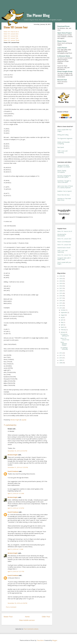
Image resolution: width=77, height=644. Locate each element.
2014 (61, 305)
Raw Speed (61, 147)
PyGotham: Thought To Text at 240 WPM (64, 182)
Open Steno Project (65, 33)
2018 (61, 296)
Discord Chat (62, 80)
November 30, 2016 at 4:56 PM (17, 603)
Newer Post (8, 617)
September (64, 312)
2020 (61, 291)
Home (27, 617)
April (62, 325)
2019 (61, 293)
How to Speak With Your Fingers (64, 130)
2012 (61, 353)
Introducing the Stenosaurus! (62, 235)
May (62, 322)
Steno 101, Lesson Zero (64, 239)
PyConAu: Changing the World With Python (64, 176)
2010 (61, 358)
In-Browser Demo (64, 56)
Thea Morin (40, 640)
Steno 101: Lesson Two (11, 38)
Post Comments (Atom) (31, 629)
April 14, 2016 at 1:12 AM (15, 549)
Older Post (46, 617)
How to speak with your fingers (64, 263)
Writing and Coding (63, 135)
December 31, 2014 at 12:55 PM (18, 467)
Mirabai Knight (13, 455)
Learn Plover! (62, 48)
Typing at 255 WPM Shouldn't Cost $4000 (64, 166)
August (63, 315)
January (63, 332)
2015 (61, 303)
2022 (61, 286)
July (62, 317)
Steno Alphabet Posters (64, 344)
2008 (61, 363)
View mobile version (27, 620)
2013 (61, 308)
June (62, 320)
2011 (61, 355)
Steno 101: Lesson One (11, 36)
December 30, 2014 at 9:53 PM (17, 451)
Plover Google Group (65, 71)
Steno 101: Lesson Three (11, 40)
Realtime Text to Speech (65, 191)
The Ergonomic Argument (65, 138)
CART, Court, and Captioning (62, 152)
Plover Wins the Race (64, 195)
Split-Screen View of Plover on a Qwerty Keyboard (65, 187)
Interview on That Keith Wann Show (64, 199)
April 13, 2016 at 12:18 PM (16, 508)
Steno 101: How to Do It (11, 32)
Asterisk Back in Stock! (64, 248)
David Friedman (13, 471)
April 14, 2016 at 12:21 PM (16, 571)
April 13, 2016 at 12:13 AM (16, 493)
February (64, 330)
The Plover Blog (38, 15)
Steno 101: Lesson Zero (11, 34)
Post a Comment (11, 607)
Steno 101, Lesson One (64, 245)
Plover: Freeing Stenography (62, 171)
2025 (61, 279)
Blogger (55, 640)
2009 (61, 360)
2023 (61, 283)
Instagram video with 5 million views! (64, 259)
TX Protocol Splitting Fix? (65, 335)
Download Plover (64, 26)
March (63, 327)
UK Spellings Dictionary (64, 348)
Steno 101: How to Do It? (65, 231)
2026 (61, 276)
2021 (61, 288)
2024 (61, 281)
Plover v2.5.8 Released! (64, 242)
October (63, 310)
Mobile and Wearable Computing (64, 143)
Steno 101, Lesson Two (64, 255)
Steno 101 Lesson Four (65, 339)
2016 (61, 301)
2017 (61, 298)
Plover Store (62, 41)
